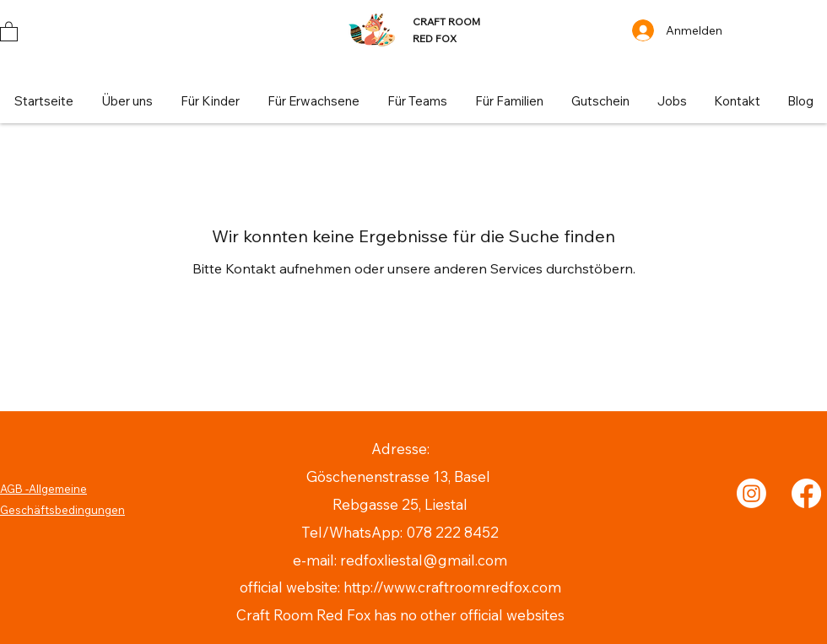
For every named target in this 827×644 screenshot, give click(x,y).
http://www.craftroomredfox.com (452, 587)
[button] (9, 31)
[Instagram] (751, 493)
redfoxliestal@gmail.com (424, 560)
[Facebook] (806, 493)
